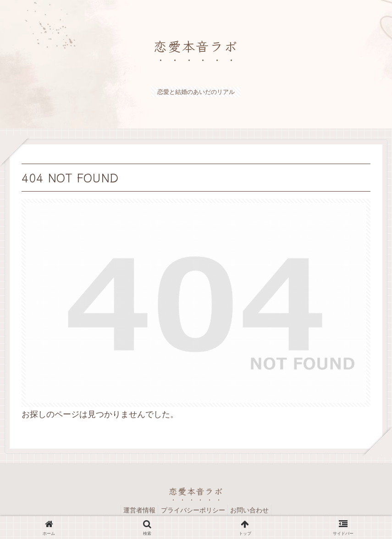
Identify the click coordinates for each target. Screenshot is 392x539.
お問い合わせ (254, 510)
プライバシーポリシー (193, 510)
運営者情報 (135, 510)
